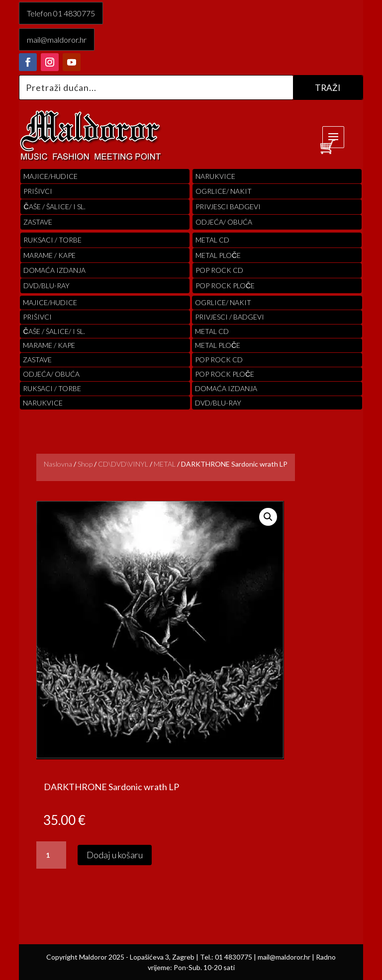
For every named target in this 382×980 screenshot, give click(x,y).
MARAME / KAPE (49, 255)
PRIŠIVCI (38, 191)
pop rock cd (219, 270)
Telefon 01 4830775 (61, 13)
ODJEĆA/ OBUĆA (224, 222)
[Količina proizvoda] (51, 855)
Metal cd (212, 240)
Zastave (38, 222)
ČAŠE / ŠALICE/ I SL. (54, 206)
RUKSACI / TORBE (52, 240)
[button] (268, 517)
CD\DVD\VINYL (123, 464)
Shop (85, 464)
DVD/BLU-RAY (47, 286)
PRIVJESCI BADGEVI (228, 206)
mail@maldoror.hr (57, 40)
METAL (165, 464)
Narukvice (215, 176)
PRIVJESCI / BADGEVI (230, 317)
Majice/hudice (50, 176)
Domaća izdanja (54, 270)
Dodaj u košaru (115, 855)
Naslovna (58, 464)
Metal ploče (218, 255)
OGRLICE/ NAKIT (224, 191)
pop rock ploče (225, 286)
